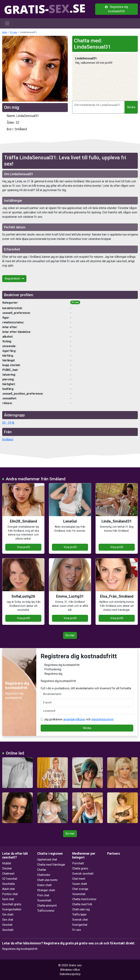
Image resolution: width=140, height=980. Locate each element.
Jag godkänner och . (77, 719)
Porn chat (43, 895)
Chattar (42, 870)
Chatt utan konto (47, 880)
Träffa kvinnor (46, 911)
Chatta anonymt (47, 906)
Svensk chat (80, 920)
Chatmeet (8, 874)
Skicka (131, 107)
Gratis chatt (44, 885)
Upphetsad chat (47, 860)
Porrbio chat (10, 894)
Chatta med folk (82, 904)
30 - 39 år (8, 423)
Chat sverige (80, 889)
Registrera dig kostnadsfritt (116, 9)
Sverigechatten (12, 909)
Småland (8, 439)
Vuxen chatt (80, 884)
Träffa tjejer (79, 915)
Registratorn (14, 279)
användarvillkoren (74, 719)
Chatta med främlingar (51, 865)
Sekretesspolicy (70, 974)
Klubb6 (7, 863)
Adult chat (8, 889)
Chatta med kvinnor (84, 899)
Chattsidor (44, 875)
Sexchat (7, 925)
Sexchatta (8, 884)
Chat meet (79, 879)
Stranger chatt (46, 890)
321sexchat (10, 879)
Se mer (70, 635)
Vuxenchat (79, 894)
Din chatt (8, 915)
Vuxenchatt (44, 900)
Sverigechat (80, 925)
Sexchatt (8, 930)
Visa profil (23, 547)
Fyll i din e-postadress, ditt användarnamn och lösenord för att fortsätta (87, 692)
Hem (5, 32)
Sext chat (8, 899)
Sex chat (8, 920)
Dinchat (7, 868)
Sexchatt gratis (12, 904)
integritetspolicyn (102, 719)
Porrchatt (78, 863)
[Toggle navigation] (7, 23)
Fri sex (14, 32)
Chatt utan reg (81, 909)
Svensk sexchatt (83, 874)
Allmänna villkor (70, 970)
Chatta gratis (80, 868)
